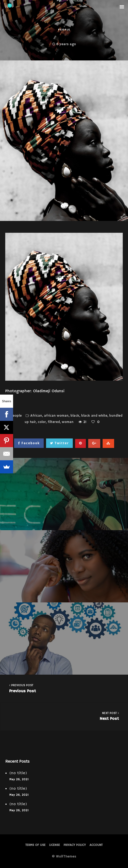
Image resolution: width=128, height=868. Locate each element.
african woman (56, 416)
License (55, 845)
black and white (94, 416)
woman (68, 422)
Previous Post (64, 688)
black (75, 416)
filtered (54, 422)
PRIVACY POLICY (75, 845)
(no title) (18, 773)
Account (96, 845)
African (36, 416)
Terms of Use (35, 845)
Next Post (64, 716)
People (64, 30)
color (42, 422)
